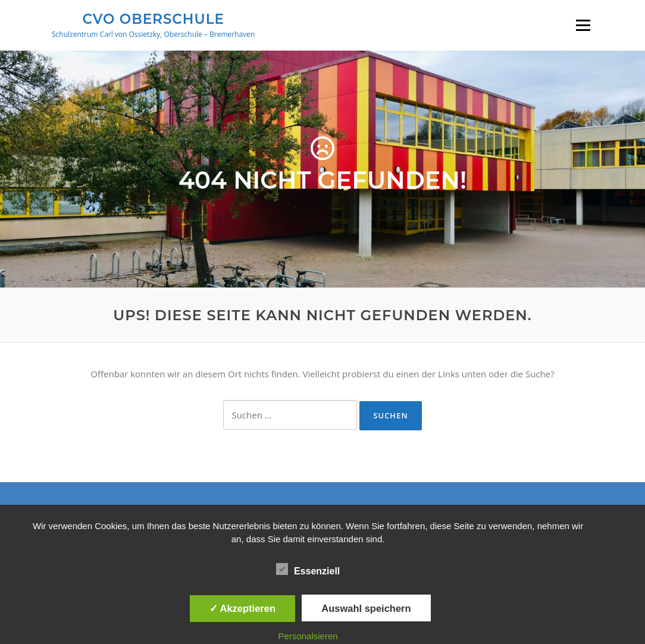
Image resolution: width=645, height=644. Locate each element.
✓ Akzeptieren (243, 608)
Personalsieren (308, 636)
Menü (583, 25)
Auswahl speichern (366, 608)
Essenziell (308, 569)
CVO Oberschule (153, 18)
